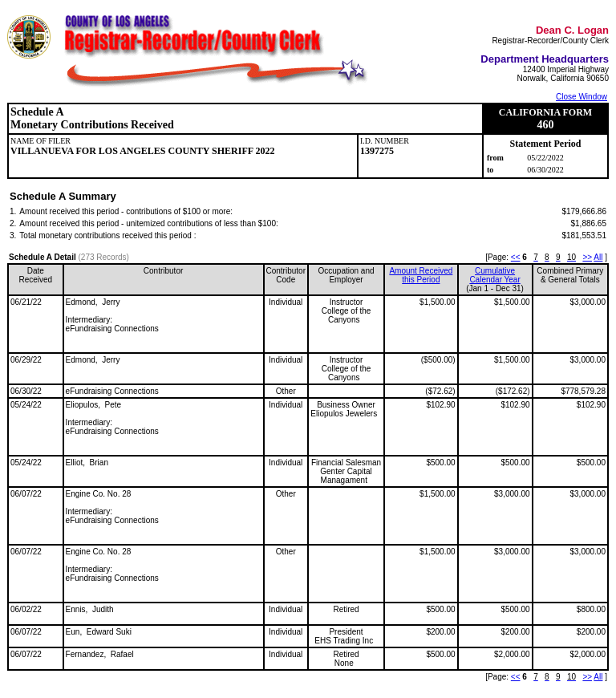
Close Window (582, 97)
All (598, 257)
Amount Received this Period (421, 275)
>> (587, 257)
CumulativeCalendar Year (494, 275)
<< (516, 257)
